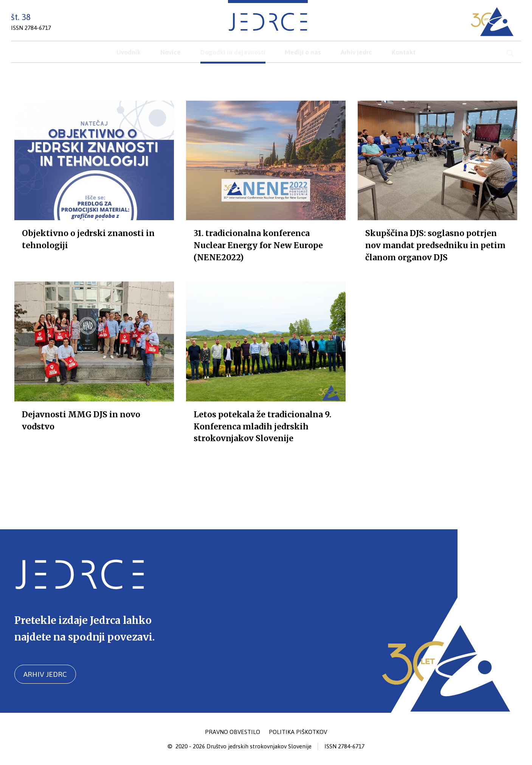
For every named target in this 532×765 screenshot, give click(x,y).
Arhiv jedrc (45, 674)
